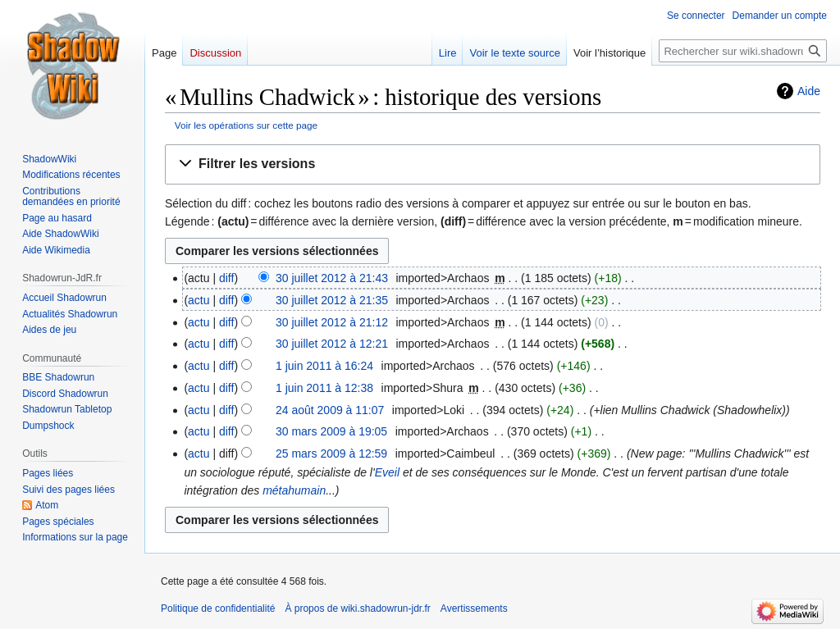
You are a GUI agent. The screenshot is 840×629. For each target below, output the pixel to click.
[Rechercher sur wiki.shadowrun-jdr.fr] (743, 51)
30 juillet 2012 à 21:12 (332, 322)
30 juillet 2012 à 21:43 (332, 278)
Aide (809, 91)
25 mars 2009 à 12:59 (331, 454)
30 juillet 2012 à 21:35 (332, 300)
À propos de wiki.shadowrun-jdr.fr (357, 608)
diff (226, 278)
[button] (493, 164)
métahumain (294, 490)
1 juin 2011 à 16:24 (324, 366)
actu (199, 300)
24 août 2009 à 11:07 (330, 410)
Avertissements (474, 608)
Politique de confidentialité (218, 608)
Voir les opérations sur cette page (246, 125)
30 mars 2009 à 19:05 (331, 431)
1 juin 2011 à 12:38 (324, 388)
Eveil (387, 472)
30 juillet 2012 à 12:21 (332, 344)
